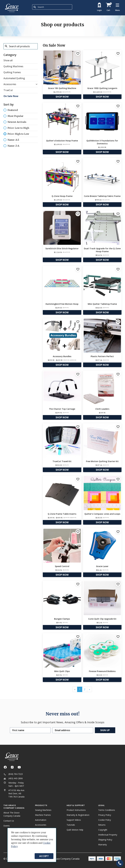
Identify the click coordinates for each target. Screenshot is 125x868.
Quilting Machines (13, 66)
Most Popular (13, 116)
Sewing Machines (43, 810)
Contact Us (9, 821)
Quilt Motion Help (75, 830)
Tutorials (71, 825)
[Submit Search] (35, 7)
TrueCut (8, 90)
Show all (8, 60)
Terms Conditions (107, 810)
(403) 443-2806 (13, 778)
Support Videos (74, 820)
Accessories (10, 84)
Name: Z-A (11, 146)
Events (7, 826)
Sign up (105, 730)
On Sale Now (11, 96)
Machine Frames (43, 815)
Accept (44, 856)
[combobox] (52, 7)
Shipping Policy (105, 840)
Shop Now (62, 97)
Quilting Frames (12, 72)
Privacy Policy (105, 815)
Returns (102, 825)
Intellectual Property (108, 835)
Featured (11, 110)
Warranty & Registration (78, 815)
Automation (41, 820)
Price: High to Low (16, 134)
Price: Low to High (16, 128)
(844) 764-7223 (13, 774)
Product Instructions (76, 810)
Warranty (103, 845)
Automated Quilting (14, 78)
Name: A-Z (11, 140)
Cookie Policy (105, 820)
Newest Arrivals (15, 122)
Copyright (103, 830)
